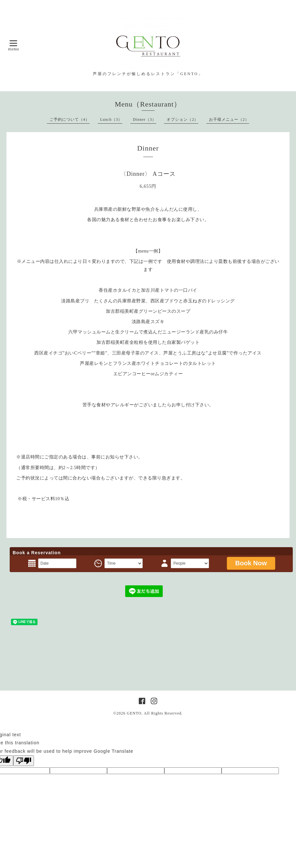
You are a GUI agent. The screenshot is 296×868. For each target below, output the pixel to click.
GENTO (134, 713)
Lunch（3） (111, 119)
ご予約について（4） (70, 119)
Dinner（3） (145, 119)
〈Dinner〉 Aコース (148, 174)
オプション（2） (182, 119)
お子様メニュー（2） (229, 119)
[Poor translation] (24, 761)
